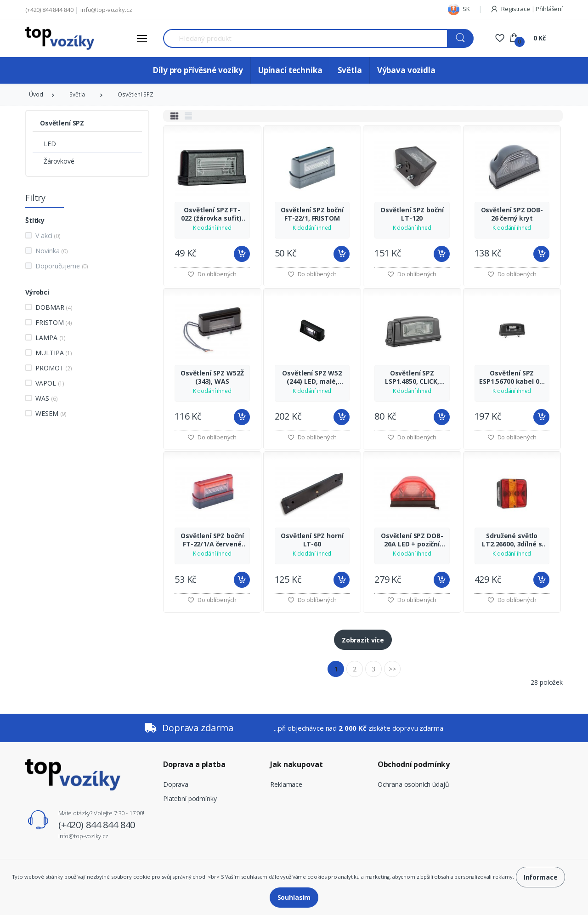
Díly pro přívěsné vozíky (198, 70)
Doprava (176, 784)
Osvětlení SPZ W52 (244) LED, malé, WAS (312, 377)
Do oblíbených (212, 274)
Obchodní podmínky (414, 764)
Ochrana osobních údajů (413, 784)
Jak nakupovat (296, 764)
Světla (350, 70)
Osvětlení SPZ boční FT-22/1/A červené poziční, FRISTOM (212, 540)
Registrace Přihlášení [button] (526, 9)
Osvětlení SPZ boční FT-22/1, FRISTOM (312, 214)
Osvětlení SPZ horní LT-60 (312, 540)
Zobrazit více (363, 640)
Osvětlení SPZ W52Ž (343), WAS (212, 377)
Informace (541, 877)
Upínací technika (290, 70)
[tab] (175, 116)
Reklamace (286, 784)
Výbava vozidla (406, 70)
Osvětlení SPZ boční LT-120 (412, 214)
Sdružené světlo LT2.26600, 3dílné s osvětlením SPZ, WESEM (512, 540)
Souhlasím (294, 897)
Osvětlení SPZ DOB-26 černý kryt (512, 214)
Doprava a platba (194, 764)
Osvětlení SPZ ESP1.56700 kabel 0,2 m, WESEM (512, 377)
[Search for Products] (305, 38)
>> (392, 669)
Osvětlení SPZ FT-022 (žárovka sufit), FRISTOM (212, 214)
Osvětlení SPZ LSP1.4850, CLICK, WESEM (412, 377)
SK (459, 9)
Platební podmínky (190, 798)
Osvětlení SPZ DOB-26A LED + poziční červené (412, 540)
